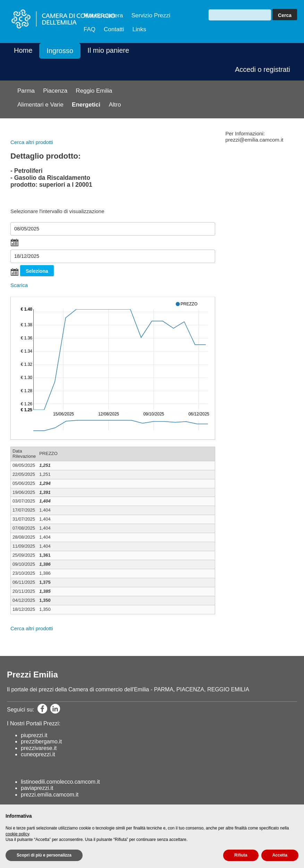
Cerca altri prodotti (32, 142)
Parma (26, 91)
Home (23, 50)
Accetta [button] (280, 855)
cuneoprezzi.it (38, 754)
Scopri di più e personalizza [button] (44, 855)
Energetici (86, 105)
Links (140, 29)
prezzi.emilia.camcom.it (50, 795)
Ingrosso (60, 51)
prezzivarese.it (39, 748)
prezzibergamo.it (41, 741)
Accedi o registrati (263, 69)
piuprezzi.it (34, 735)
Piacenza (55, 91)
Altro (115, 105)
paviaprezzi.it (37, 788)
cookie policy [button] (17, 834)
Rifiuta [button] (241, 855)
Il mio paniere (108, 50)
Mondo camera (103, 15)
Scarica (19, 285)
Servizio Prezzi (151, 15)
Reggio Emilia (94, 91)
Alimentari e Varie (40, 105)
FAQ (90, 29)
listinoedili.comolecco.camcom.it (60, 782)
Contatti (114, 29)
